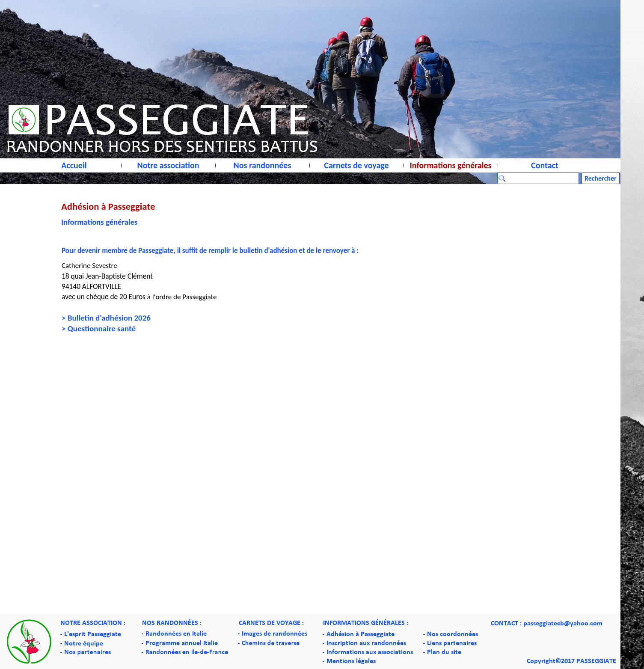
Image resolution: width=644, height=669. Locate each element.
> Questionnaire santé (99, 329)
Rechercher (601, 178)
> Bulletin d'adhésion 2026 (106, 318)
